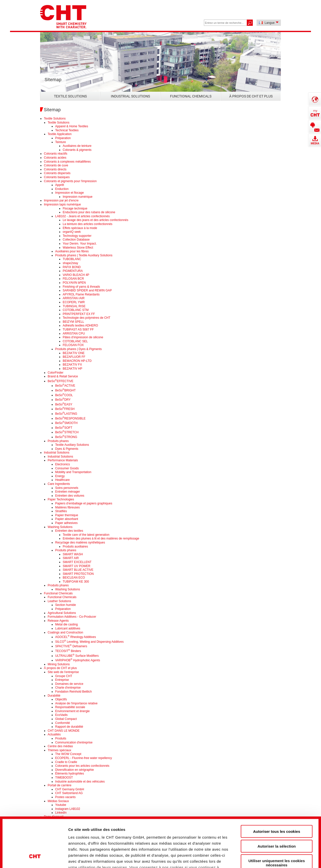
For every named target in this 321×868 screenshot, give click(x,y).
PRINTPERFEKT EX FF (79, 314)
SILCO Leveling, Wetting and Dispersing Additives (89, 642)
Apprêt (60, 185)
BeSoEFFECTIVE (60, 381)
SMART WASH (73, 554)
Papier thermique (67, 515)
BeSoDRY (63, 400)
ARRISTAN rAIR (74, 298)
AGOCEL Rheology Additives (76, 637)
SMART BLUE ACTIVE (78, 570)
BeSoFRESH (65, 409)
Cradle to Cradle (66, 762)
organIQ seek (72, 232)
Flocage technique (75, 208)
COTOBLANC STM (76, 310)
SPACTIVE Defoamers (71, 646)
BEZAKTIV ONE (74, 353)
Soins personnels (67, 488)
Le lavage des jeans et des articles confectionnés (96, 220)
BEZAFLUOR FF (74, 357)
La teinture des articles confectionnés (88, 224)
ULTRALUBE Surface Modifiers (77, 656)
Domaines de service (69, 684)
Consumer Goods (67, 468)
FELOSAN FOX (73, 345)
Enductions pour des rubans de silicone (89, 212)
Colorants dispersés (57, 173)
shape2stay (70, 263)
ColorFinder (56, 373)
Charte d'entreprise (68, 688)
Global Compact (66, 719)
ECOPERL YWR (74, 302)
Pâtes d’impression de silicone (83, 337)
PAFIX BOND (72, 267)
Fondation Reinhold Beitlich (73, 692)
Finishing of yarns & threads (81, 287)
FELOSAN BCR (73, 279)
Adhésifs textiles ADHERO (80, 325)
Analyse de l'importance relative (76, 703)
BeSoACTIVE (65, 386)
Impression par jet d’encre (61, 200)
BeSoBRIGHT (65, 390)
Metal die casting (66, 624)
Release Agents (58, 621)
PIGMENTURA (73, 271)
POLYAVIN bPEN (74, 283)
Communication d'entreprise (74, 742)
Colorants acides (55, 158)
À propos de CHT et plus (251, 96)
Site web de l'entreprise (63, 672)
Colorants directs (55, 169)
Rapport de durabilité (69, 727)
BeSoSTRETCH (67, 432)
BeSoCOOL (64, 395)
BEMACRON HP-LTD (77, 361)
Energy (60, 476)
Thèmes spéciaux (59, 750)
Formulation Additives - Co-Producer (72, 617)
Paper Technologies (61, 499)
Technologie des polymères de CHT (87, 318)
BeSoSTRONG (66, 437)
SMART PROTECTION (78, 574)
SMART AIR (71, 558)
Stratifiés (61, 511)
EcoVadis (61, 715)
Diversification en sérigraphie (74, 770)
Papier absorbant (67, 519)
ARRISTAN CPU (74, 334)
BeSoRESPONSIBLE (70, 418)
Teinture (61, 142)
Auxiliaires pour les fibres (72, 251)
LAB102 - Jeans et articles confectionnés (82, 216)
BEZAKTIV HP (72, 369)
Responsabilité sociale (70, 707)
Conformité (63, 723)
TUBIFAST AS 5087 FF (78, 330)
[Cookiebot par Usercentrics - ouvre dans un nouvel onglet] (35, 856)
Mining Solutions (59, 664)
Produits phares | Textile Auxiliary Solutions (84, 255)
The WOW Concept (68, 754)
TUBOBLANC (72, 259)
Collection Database (76, 240)
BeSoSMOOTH (66, 423)
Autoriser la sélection (277, 803)
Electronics (63, 464)
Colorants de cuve (56, 165)
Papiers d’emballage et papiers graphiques (84, 503)
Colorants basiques (57, 177)
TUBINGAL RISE (74, 306)
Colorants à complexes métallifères (67, 162)
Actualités (54, 734)
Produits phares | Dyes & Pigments (78, 349)
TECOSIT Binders (68, 651)
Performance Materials (63, 460)
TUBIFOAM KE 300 (76, 582)
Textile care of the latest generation (86, 535)
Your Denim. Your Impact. (80, 244)
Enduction (62, 189)
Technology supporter (77, 236)
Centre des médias (60, 746)
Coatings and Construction (65, 632)
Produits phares (58, 441)
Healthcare (62, 480)
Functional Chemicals (191, 96)
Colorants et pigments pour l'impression (70, 181)
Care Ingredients (59, 484)
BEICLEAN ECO (74, 578)
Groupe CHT (64, 676)
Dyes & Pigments (67, 449)
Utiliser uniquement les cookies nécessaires (276, 820)
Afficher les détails (279, 856)
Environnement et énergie (72, 711)
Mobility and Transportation (73, 472)
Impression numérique (78, 197)
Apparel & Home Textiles (72, 126)
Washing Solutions (60, 527)
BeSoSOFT (64, 428)
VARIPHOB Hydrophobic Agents (78, 660)
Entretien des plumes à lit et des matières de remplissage (101, 538)
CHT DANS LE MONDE (64, 731)
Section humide (66, 605)
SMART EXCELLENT (77, 562)
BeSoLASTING (66, 414)
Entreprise (62, 680)
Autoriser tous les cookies (277, 788)
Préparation (63, 138)
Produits (61, 738)
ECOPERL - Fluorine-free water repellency (84, 758)
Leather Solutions (59, 601)
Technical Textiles (67, 130)
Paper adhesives (66, 523)
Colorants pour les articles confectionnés (82, 766)
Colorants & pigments (77, 150)
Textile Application (60, 134)
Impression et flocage (69, 193)
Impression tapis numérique (62, 204)
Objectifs (61, 699)
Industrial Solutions (130, 96)
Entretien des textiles (69, 531)
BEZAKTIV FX (72, 365)
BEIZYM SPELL (73, 322)
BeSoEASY (64, 404)
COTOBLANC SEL (75, 341)
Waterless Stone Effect (78, 248)
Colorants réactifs (56, 154)
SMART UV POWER (76, 566)
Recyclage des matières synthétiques (80, 542)
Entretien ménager (68, 492)
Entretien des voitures (70, 496)
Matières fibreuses (67, 507)
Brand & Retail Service (63, 376)
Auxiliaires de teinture (77, 146)
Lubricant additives (68, 628)
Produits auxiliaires (75, 547)
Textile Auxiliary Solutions (72, 445)
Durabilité (54, 696)
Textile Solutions (70, 96)
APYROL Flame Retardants (81, 294)
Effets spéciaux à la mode (80, 228)
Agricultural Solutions (62, 613)
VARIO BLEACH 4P (76, 275)
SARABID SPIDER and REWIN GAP (87, 290)
